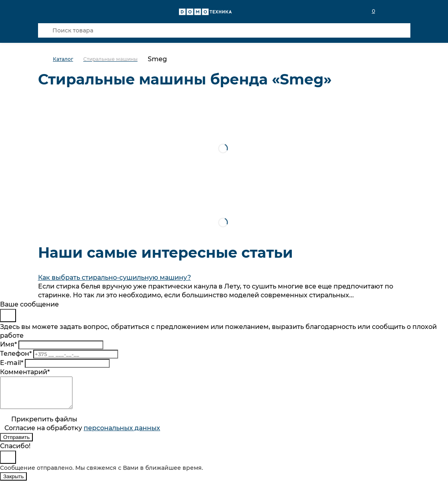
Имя (8, 344)
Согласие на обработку (82, 434)
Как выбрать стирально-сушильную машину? (115, 278)
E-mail (12, 363)
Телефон (16, 354)
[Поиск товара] (224, 30)
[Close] (8, 316)
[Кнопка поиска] (45, 30)
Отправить (16, 443)
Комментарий (25, 372)
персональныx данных (122, 434)
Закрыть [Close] (13, 482)
